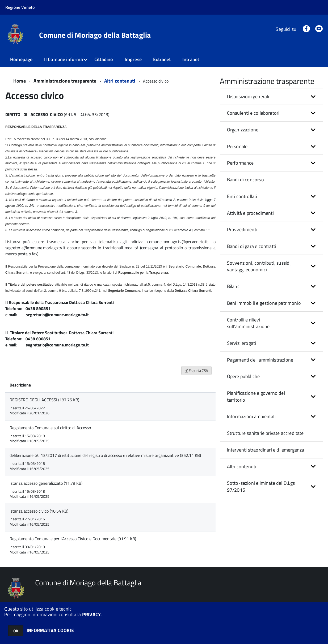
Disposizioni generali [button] (248, 96)
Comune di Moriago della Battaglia (95, 35)
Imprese (133, 59)
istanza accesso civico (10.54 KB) (39, 511)
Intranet (191, 59)
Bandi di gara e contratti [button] (252, 246)
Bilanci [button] (234, 286)
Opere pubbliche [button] (243, 376)
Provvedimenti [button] (242, 229)
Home (20, 81)
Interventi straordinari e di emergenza (266, 450)
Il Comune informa (64, 59)
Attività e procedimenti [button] (250, 213)
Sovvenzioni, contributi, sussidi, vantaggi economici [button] (259, 266)
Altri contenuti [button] (242, 467)
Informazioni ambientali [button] (251, 416)
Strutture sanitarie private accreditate (265, 433)
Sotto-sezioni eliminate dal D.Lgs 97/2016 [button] (261, 486)
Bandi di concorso (245, 180)
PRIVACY (91, 614)
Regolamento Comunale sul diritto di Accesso (50, 428)
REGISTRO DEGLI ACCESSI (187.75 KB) (44, 400)
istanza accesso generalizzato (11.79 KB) (46, 483)
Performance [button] (240, 163)
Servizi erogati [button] (242, 343)
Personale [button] (237, 146)
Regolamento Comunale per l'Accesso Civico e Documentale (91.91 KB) (73, 539)
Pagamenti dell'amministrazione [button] (260, 360)
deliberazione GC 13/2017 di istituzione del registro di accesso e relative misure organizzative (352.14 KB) (105, 455)
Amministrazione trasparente (65, 81)
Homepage (21, 59)
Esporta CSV (196, 370)
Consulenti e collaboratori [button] (253, 113)
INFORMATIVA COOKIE (50, 630)
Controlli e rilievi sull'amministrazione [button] (248, 323)
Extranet (162, 59)
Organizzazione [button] (243, 130)
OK (16, 631)
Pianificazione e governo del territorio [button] (256, 396)
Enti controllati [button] (242, 196)
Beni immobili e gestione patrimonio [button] (264, 303)
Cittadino (104, 59)
